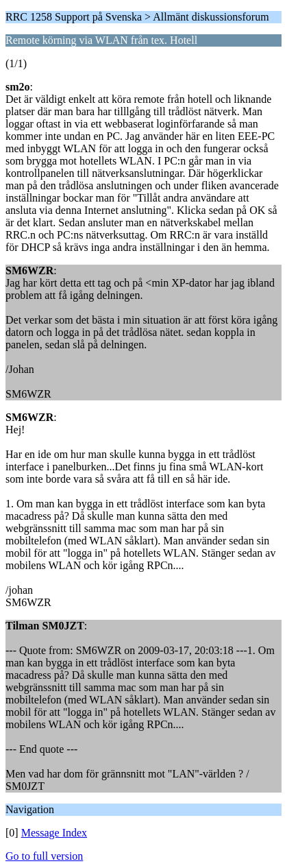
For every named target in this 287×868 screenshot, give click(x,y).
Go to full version (44, 856)
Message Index (54, 833)
